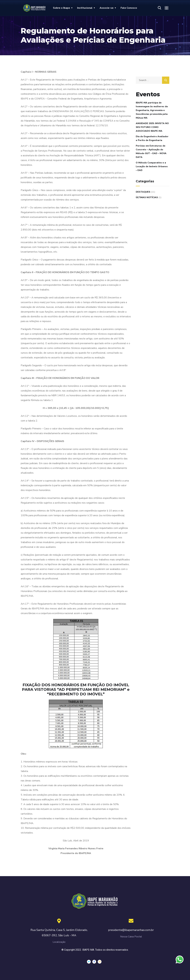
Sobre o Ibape (61, 8)
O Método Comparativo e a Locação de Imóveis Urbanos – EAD (152, 166)
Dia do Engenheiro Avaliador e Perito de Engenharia (152, 138)
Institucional (85, 8)
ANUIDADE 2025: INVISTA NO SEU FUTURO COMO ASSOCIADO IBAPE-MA (152, 127)
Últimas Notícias (147, 197)
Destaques (143, 192)
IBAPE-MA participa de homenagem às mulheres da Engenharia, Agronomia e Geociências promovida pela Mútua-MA (152, 110)
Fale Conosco (129, 8)
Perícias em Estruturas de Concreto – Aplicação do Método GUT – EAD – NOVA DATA (151, 151)
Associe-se (107, 8)
